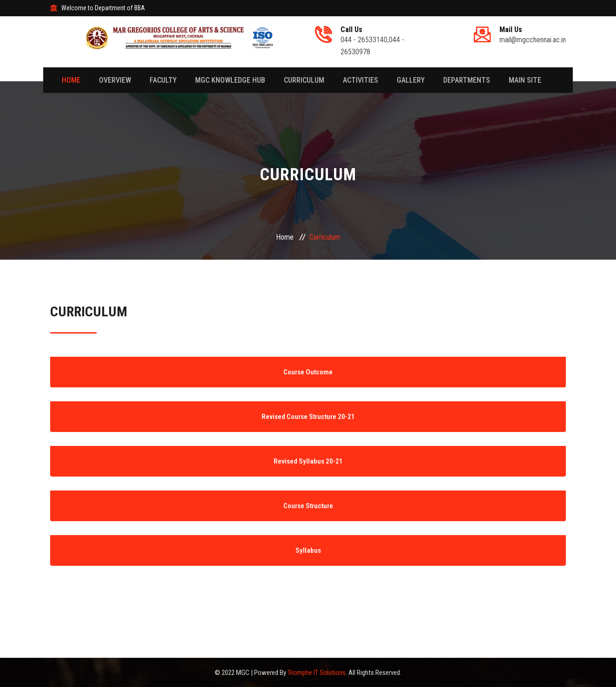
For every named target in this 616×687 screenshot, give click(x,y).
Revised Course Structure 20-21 (308, 417)
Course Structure (308, 506)
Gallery (411, 80)
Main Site (525, 80)
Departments (467, 80)
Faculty (163, 80)
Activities (360, 80)
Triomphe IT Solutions (317, 673)
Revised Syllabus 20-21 (308, 461)
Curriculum (304, 80)
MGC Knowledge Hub (230, 80)
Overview (115, 80)
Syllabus (308, 550)
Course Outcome (308, 372)
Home (71, 80)
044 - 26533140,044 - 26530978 (387, 41)
